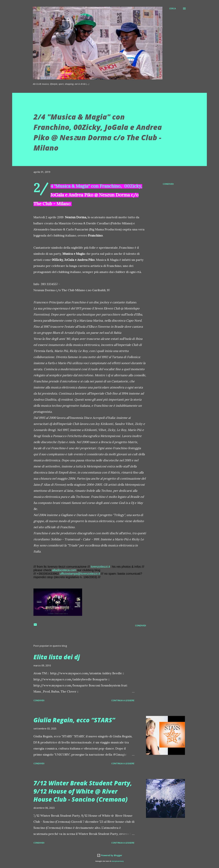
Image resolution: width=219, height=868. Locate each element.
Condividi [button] (168, 184)
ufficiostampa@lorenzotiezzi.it (80, 574)
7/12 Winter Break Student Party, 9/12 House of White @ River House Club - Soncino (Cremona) (83, 791)
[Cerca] (172, 9)
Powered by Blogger (109, 855)
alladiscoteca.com (64, 570)
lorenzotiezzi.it (100, 567)
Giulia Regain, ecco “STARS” (74, 720)
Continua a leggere (123, 700)
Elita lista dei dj (57, 657)
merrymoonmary (118, 861)
